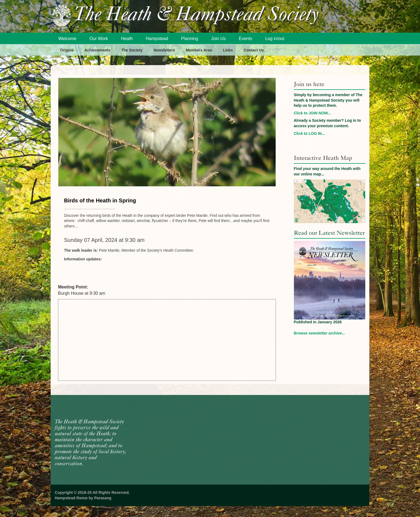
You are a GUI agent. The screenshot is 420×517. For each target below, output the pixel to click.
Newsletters (164, 50)
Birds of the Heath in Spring (100, 200)
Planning (190, 39)
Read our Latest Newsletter (329, 233)
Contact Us (254, 50)
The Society (132, 50)
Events (246, 39)
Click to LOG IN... (309, 133)
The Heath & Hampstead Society (196, 15)
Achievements (97, 50)
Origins (67, 50)
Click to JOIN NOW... (312, 113)
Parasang (103, 498)
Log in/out (275, 39)
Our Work (99, 39)
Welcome (67, 39)
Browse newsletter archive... (319, 333)
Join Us (218, 39)
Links (228, 50)
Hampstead (157, 39)
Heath (127, 39)
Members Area (199, 50)
